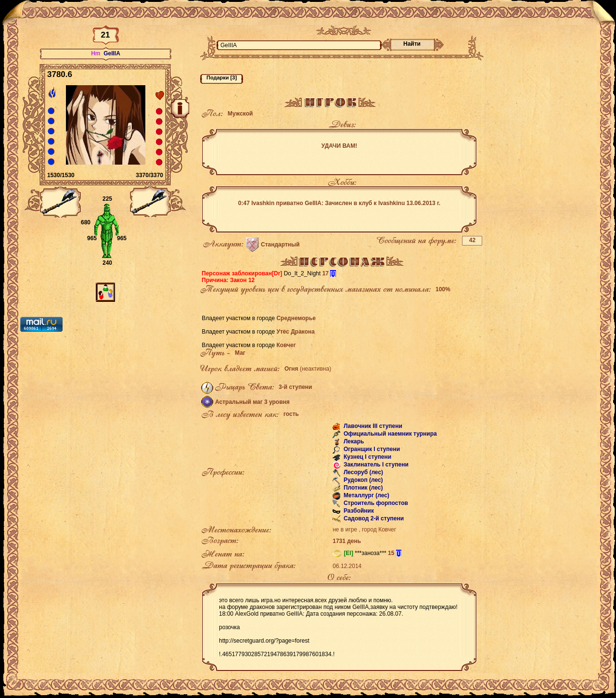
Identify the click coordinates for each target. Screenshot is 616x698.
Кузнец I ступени (367, 457)
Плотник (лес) (363, 488)
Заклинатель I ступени (375, 465)
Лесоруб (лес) (363, 472)
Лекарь (353, 441)
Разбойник (358, 511)
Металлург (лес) (366, 495)
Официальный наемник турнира (390, 434)
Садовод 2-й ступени (373, 518)
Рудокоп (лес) (363, 480)
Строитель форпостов (375, 503)
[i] (333, 273)
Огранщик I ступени (371, 449)
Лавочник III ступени (372, 426)
